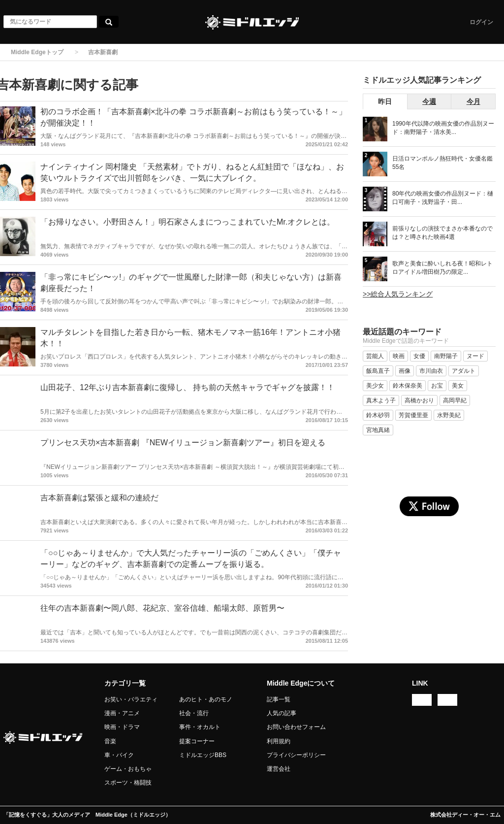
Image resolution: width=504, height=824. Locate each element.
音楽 (110, 741)
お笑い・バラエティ (131, 699)
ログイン (481, 22)
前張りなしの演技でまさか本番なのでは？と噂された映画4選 (442, 233)
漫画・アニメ (122, 713)
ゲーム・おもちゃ (128, 769)
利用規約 (279, 741)
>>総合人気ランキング (398, 294)
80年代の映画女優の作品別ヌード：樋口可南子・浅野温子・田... (443, 198)
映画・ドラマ (122, 727)
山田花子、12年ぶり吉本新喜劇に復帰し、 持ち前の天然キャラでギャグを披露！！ (188, 387)
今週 (429, 101)
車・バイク (119, 755)
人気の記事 (282, 713)
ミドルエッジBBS (203, 755)
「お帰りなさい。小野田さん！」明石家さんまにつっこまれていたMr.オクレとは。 (188, 222)
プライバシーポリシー (296, 755)
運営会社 (279, 769)
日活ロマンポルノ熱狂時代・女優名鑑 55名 (442, 163)
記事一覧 (279, 699)
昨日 (385, 101)
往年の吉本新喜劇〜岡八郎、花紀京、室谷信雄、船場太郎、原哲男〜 (162, 608)
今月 (473, 101)
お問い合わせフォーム (296, 727)
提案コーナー (197, 741)
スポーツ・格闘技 (128, 783)
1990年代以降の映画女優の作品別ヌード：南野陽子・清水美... (443, 128)
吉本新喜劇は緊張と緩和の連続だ (99, 498)
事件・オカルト (200, 727)
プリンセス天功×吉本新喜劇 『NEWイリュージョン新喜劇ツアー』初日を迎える (183, 443)
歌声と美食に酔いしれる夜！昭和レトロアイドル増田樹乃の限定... (442, 268)
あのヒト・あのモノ (206, 699)
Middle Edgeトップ (37, 52)
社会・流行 (194, 713)
